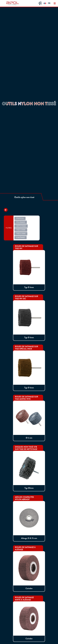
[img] (13, 3)
